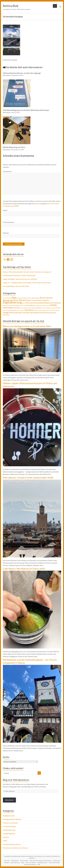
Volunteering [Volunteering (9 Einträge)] (28, 313)
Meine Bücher (15, 861)
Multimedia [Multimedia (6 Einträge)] (16, 308)
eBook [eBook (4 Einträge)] (24, 303)
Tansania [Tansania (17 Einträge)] (29, 310)
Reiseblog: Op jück (42, 863)
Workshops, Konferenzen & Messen (15, 848)
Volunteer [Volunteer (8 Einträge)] (19, 313)
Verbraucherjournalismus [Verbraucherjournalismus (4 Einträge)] (53, 310)
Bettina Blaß (11, 6)
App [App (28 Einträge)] (14, 297)
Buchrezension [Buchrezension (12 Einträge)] (46, 298)
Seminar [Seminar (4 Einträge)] (44, 308)
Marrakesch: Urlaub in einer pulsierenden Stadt (28, 477)
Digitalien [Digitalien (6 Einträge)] (46, 300)
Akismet (37, 204)
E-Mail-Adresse (9, 222)
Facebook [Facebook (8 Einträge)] (57, 303)
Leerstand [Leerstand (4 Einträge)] (47, 305)
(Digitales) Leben (9, 816)
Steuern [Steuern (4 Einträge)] (22, 310)
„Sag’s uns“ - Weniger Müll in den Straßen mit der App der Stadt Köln (27, 283)
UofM (5, 841)
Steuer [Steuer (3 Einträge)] (18, 310)
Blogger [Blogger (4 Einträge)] (38, 298)
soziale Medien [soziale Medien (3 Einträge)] (7, 310)
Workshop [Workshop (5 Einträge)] (6, 315)
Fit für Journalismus (31, 863)
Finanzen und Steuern (11, 823)
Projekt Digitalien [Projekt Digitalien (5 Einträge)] (36, 308)
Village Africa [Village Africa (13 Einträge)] (9, 312)
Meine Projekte (24, 861)
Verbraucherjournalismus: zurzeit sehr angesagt (22, 73)
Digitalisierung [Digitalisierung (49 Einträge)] (12, 302)
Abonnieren (9, 800)
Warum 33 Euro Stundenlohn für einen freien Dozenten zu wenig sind (27, 272)
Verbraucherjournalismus (12, 844)
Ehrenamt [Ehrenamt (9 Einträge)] (30, 303)
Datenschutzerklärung (30, 864)
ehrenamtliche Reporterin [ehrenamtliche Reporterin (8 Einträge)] (43, 303)
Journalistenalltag (9, 826)
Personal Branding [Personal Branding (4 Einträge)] (25, 308)
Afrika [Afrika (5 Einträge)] (9, 298)
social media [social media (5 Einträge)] (56, 308)
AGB (39, 864)
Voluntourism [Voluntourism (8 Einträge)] (38, 313)
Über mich (7, 861)
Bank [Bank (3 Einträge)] (18, 298)
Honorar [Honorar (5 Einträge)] (6, 305)
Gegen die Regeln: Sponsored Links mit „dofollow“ (20, 279)
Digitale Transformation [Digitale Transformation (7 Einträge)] (34, 300)
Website (6, 233)
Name (5, 210)
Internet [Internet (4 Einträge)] (23, 305)
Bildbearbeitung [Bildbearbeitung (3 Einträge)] (28, 298)
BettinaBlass (7, 75)
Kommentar (8, 171)
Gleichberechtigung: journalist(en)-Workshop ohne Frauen (26, 110)
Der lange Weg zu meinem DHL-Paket (16, 286)
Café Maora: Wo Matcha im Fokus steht (24, 569)
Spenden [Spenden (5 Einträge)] (13, 310)
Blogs (23, 863)
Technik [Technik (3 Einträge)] (35, 310)
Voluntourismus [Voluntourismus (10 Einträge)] (50, 313)
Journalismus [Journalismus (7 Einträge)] (30, 305)
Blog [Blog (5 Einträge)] (34, 298)
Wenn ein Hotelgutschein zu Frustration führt (27, 326)
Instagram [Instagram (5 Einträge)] (18, 305)
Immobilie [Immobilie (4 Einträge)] (11, 305)
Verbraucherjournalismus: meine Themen (41, 861)
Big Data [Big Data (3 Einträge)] (22, 298)
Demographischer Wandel (12, 819)
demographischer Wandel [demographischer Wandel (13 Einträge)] (14, 300)
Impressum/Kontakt (54, 863)
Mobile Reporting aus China (14, 147)
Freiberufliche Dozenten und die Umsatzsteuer (19, 275)
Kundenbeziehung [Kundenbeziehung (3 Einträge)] (40, 305)
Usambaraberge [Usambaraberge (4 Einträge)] (42, 310)
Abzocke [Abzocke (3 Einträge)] (5, 298)
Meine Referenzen (15, 863)
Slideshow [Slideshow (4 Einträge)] (49, 308)
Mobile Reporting (9, 830)
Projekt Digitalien (9, 834)
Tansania (6, 837)
